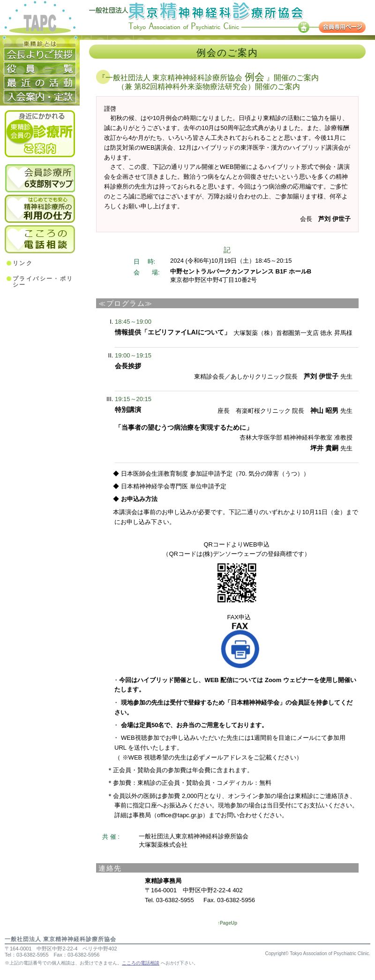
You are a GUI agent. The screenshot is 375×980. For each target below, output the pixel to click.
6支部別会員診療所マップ (40, 178)
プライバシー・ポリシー (43, 282)
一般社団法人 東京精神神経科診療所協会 (198, 11)
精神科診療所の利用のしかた (40, 208)
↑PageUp (227, 923)
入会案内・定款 (40, 97)
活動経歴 (40, 83)
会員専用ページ (342, 27)
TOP (304, 27)
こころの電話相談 (40, 239)
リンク (23, 263)
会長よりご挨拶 (40, 54)
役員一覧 (40, 68)
